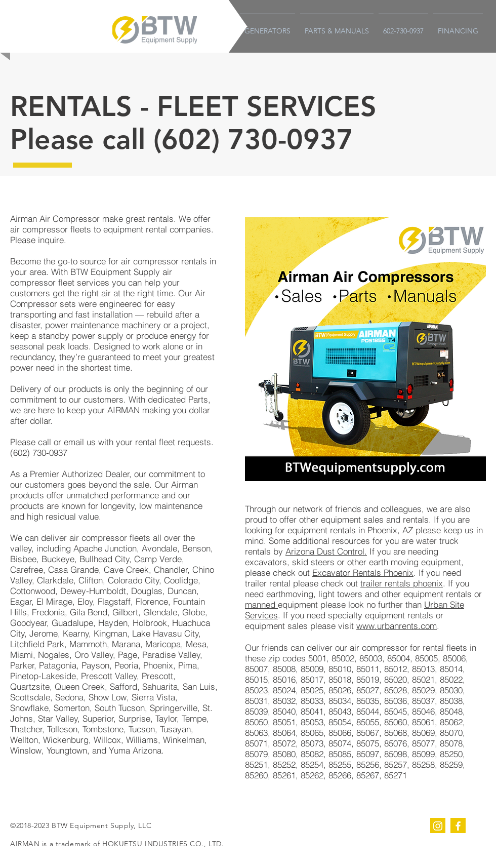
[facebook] (458, 825)
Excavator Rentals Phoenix (363, 573)
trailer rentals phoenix (402, 583)
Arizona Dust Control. (326, 551)
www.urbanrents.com (397, 626)
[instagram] (438, 825)
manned (261, 604)
